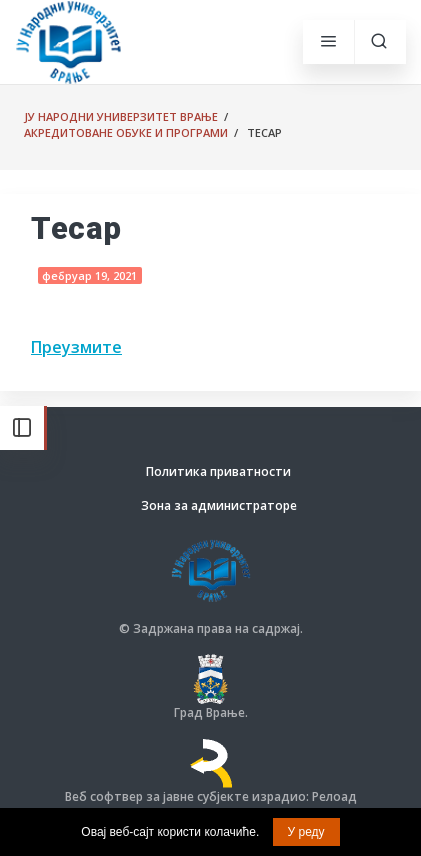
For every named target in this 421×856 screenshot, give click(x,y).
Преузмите (76, 347)
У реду (306, 832)
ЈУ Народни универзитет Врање (121, 116)
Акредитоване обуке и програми (126, 132)
